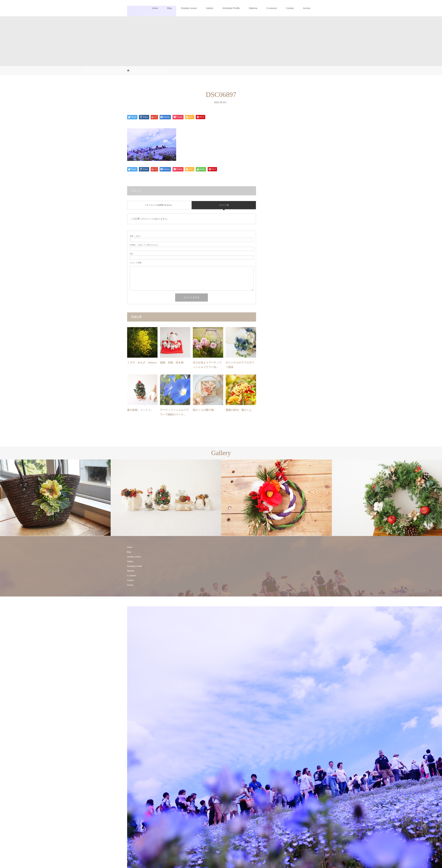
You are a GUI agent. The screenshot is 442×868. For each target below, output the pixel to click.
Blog (169, 8)
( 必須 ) (135, 236)
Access (307, 8)
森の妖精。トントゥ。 (140, 410)
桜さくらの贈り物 (203, 410)
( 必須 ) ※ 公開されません (144, 245)
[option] (55, 498)
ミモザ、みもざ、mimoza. (142, 362)
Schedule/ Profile (231, 8)
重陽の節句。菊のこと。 (240, 410)
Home (155, 8)
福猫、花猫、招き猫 (172, 362)
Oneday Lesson (189, 8)
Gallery (210, 8)
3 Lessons (272, 8)
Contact (290, 8)
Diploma (253, 8)
